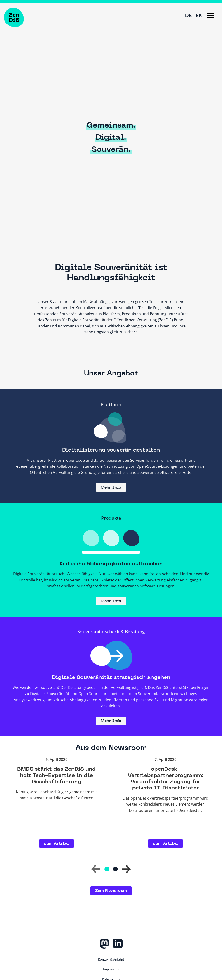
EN (199, 16)
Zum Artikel (57, 844)
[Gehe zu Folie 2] (115, 869)
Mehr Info (111, 488)
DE (189, 16)
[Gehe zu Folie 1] (107, 869)
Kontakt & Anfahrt (111, 959)
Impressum (111, 969)
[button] (210, 15)
